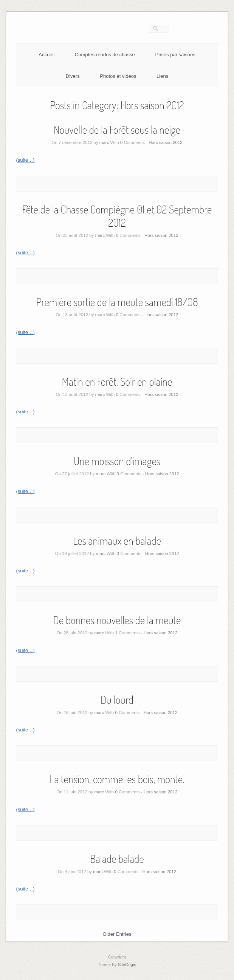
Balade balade (117, 859)
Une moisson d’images (117, 461)
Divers (73, 76)
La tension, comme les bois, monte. (117, 779)
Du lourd (117, 700)
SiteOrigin (127, 965)
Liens (162, 76)
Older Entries (117, 934)
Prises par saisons (175, 55)
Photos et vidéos (118, 76)
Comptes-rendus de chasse (105, 55)
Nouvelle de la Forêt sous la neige (117, 130)
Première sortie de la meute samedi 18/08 (117, 302)
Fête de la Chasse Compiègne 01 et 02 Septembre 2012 (117, 216)
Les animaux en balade (117, 541)
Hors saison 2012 (166, 142)
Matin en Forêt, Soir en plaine (117, 382)
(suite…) (26, 160)
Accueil (46, 55)
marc (104, 142)
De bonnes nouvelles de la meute (117, 620)
